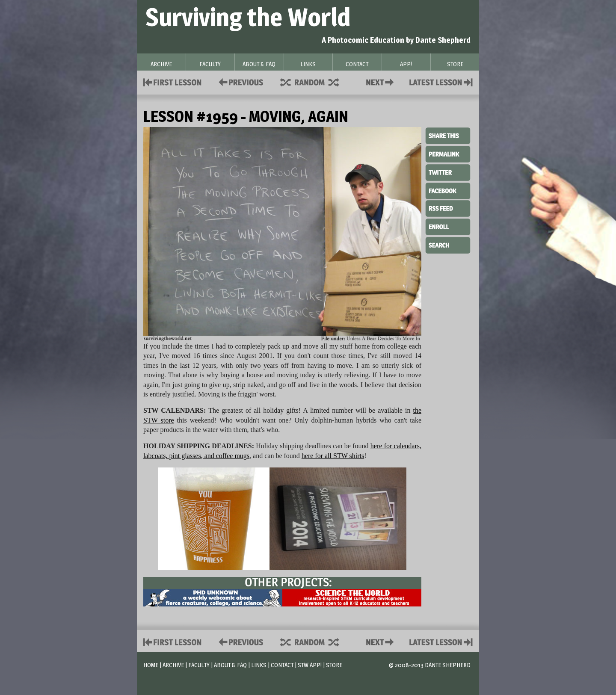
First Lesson (173, 81)
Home (151, 665)
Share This (448, 136)
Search (448, 244)
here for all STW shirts (333, 456)
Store (334, 665)
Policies (239, 81)
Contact (382, 81)
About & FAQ (230, 665)
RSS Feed (448, 208)
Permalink (448, 154)
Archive (173, 665)
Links (259, 665)
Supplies (315, 81)
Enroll (448, 226)
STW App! (310, 665)
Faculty (199, 665)
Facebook (448, 190)
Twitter (448, 172)
